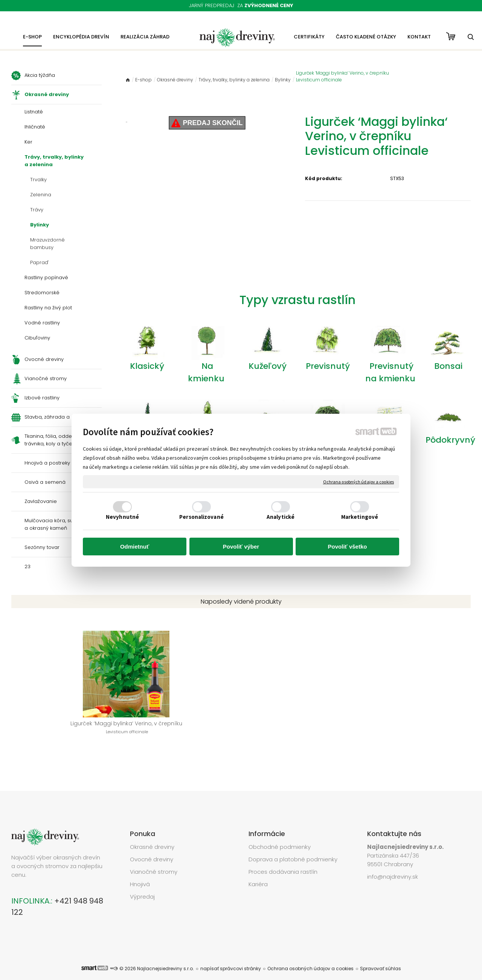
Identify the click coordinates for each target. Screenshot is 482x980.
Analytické (281, 517)
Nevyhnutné (122, 517)
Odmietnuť (135, 547)
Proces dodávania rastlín (284, 860)
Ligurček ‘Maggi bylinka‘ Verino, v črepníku (64, 731)
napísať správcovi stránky (231, 957)
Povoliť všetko (348, 547)
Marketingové (360, 517)
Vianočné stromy (154, 860)
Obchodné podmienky (280, 836)
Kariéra (258, 873)
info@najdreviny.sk (393, 865)
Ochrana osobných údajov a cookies (358, 482)
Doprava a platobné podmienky (293, 848)
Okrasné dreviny (152, 836)
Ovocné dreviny (152, 848)
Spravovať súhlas (381, 957)
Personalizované (201, 517)
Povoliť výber (241, 547)
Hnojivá (140, 873)
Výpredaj (142, 885)
